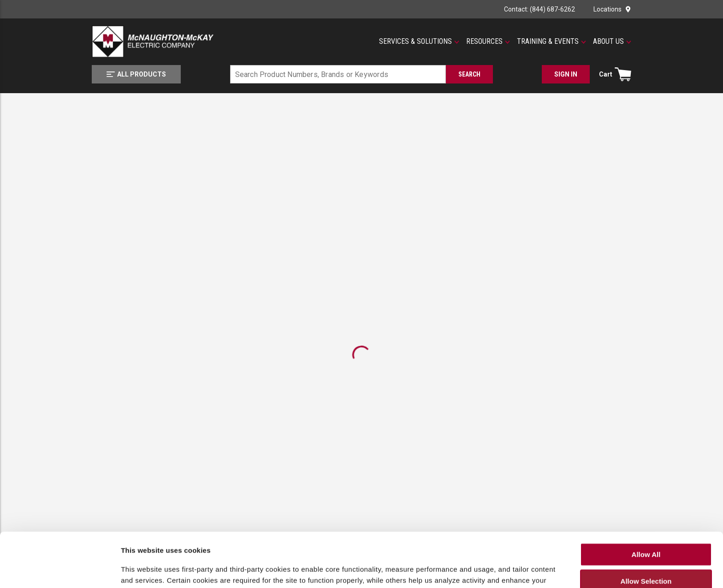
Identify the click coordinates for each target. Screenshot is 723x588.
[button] (419, 42)
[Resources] (488, 42)
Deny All (646, 554)
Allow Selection (646, 527)
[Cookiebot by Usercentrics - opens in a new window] (60, 574)
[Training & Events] (551, 42)
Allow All (646, 500)
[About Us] (612, 42)
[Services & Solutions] (419, 42)
